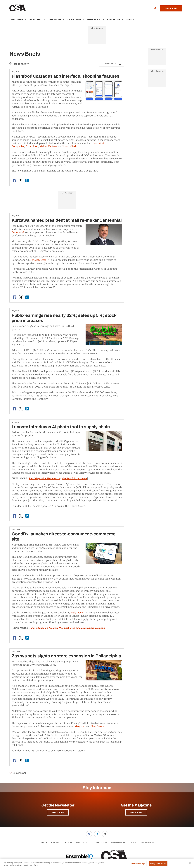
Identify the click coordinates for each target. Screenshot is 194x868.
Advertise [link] (68, 842)
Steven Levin (39, 260)
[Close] (190, 863)
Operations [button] (55, 19)
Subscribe (171, 8)
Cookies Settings (147, 843)
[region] (97, 863)
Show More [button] (18, 773)
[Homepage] (18, 9)
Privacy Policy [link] (82, 842)
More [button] (129, 19)
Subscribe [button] (58, 812)
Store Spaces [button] (94, 19)
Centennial (18, 232)
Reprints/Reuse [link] (118, 842)
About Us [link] (43, 842)
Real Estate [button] (114, 19)
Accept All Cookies (158, 863)
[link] (89, 834)
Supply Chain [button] (74, 19)
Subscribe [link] (55, 842)
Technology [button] (36, 19)
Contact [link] (132, 842)
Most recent (19, 64)
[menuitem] (19, 20)
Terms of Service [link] (100, 842)
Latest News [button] (16, 19)
